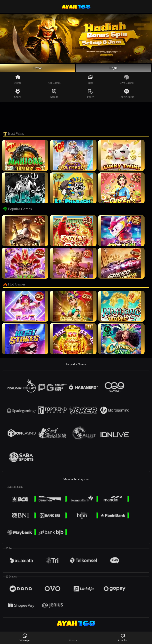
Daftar (38, 68)
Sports (18, 94)
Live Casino (127, 80)
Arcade (54, 94)
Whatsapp (25, 637)
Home (18, 80)
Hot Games (54, 80)
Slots (90, 80)
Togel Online (127, 94)
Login (114, 68)
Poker (90, 94)
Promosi (74, 637)
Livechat (123, 637)
